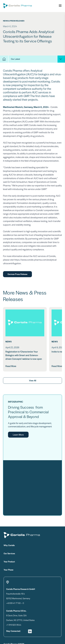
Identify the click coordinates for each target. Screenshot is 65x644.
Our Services (21, 553)
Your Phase (21, 570)
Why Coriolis (21, 545)
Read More (11, 366)
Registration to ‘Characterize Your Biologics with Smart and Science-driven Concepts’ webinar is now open (24, 355)
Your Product (21, 561)
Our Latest (15, 59)
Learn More (18, 435)
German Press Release (17, 274)
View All (33, 380)
